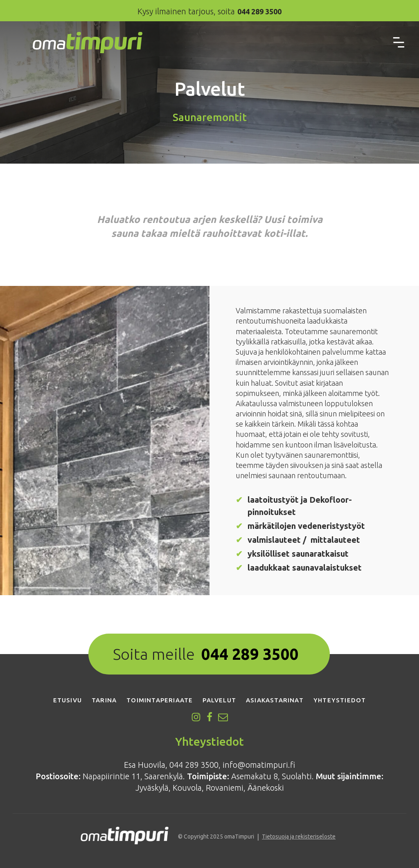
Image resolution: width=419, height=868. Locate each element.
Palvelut (219, 700)
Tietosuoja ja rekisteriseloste (299, 837)
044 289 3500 (250, 654)
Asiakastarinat (275, 700)
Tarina (104, 700)
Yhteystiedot (340, 700)
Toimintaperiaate (160, 700)
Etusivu (68, 700)
